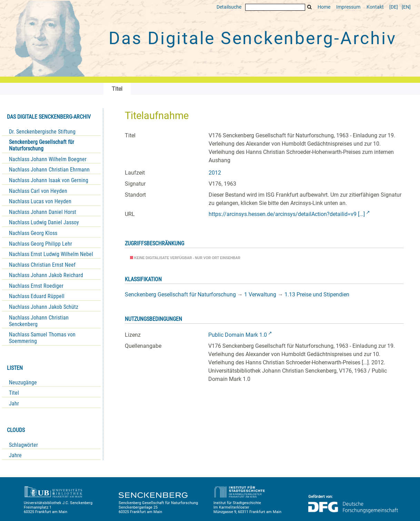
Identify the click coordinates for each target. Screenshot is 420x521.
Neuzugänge (23, 382)
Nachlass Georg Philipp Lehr (41, 244)
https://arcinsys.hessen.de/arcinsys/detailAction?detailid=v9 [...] (287, 214)
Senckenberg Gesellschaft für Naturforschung (42, 145)
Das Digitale (252, 38)
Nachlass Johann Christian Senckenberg (39, 321)
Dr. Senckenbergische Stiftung (42, 132)
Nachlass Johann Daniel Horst (43, 212)
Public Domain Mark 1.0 (238, 335)
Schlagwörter (23, 445)
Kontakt (375, 7)
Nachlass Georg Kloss (33, 233)
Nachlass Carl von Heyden (38, 191)
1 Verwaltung (260, 294)
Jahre (15, 455)
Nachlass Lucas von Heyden (40, 201)
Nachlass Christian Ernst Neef (42, 265)
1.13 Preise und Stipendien (317, 294)
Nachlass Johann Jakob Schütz (44, 307)
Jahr (14, 404)
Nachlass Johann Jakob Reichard (46, 275)
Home (324, 7)
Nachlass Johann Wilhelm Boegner (48, 159)
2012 (215, 173)
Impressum (348, 7)
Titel (14, 393)
